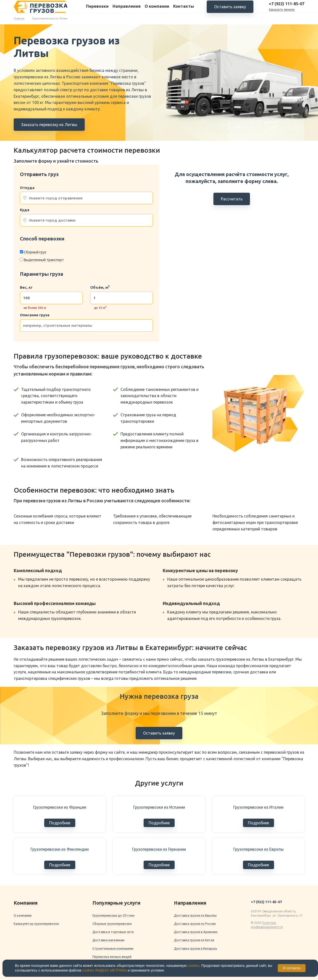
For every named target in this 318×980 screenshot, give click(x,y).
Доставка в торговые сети (113, 932)
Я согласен (292, 968)
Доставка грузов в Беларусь (196, 948)
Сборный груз (35, 252)
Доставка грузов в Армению (196, 932)
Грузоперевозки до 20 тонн (113, 915)
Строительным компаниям (113, 948)
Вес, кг (26, 287)
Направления (127, 10)
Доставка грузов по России (195, 924)
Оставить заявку (230, 10)
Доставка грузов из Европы (195, 915)
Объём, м (100, 287)
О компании (157, 10)
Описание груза (35, 315)
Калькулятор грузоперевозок (36, 924)
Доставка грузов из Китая (194, 940)
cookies (193, 966)
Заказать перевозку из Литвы (49, 125)
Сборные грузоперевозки (112, 924)
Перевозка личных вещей (112, 957)
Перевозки (97, 10)
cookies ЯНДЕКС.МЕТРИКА (104, 970)
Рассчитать (232, 199)
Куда (25, 210)
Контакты (184, 10)
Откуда (27, 188)
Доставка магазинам (108, 940)
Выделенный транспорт (44, 260)
